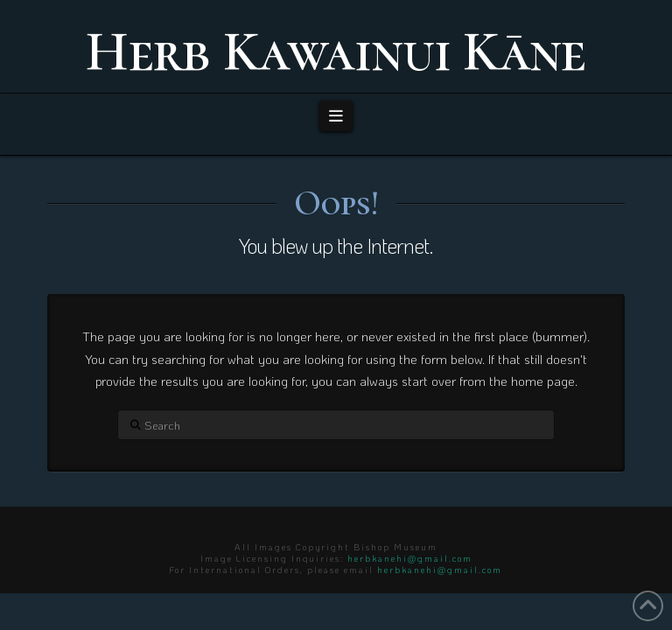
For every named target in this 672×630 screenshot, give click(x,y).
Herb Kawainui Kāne (336, 52)
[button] (336, 116)
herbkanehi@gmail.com (410, 559)
